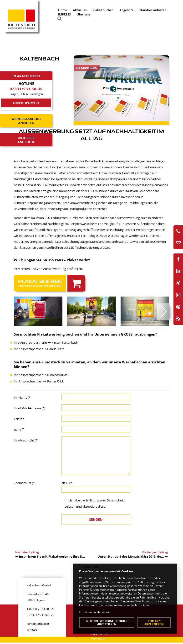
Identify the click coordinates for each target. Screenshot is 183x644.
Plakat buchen (103, 10)
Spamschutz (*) (25, 483)
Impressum (99, 638)
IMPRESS (64, 14)
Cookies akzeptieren (154, 622)
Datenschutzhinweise (96, 612)
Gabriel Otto (54, 349)
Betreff (19, 430)
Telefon (19, 419)
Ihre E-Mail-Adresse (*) (30, 408)
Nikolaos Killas (55, 375)
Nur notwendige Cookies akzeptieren (107, 622)
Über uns (83, 14)
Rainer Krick (54, 381)
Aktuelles (80, 10)
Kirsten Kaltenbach (63, 342)
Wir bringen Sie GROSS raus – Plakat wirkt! (52, 260)
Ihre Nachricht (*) (26, 440)
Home (63, 10)
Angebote (126, 10)
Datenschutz (116, 500)
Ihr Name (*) (23, 397)
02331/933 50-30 (26, 89)
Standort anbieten (153, 10)
